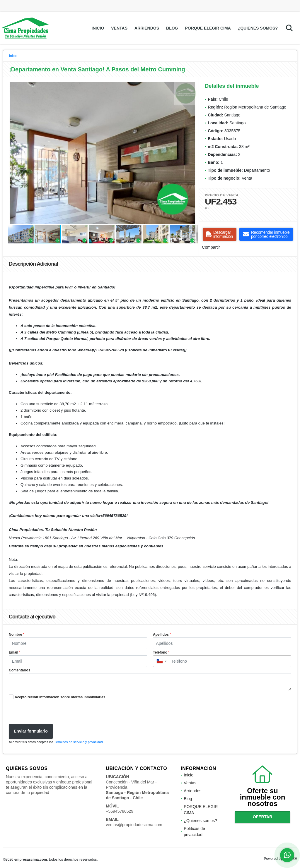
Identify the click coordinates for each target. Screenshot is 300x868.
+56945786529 (120, 811)
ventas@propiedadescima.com (134, 825)
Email (15, 652)
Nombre (16, 635)
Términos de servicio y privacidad (79, 742)
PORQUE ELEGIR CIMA (208, 28)
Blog (172, 28)
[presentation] (50, 713)
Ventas (119, 28)
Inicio (98, 28)
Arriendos (147, 28)
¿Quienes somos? (258, 28)
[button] (192, 87)
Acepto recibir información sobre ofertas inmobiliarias (60, 697)
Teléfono (161, 652)
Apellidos (162, 635)
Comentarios (19, 670)
